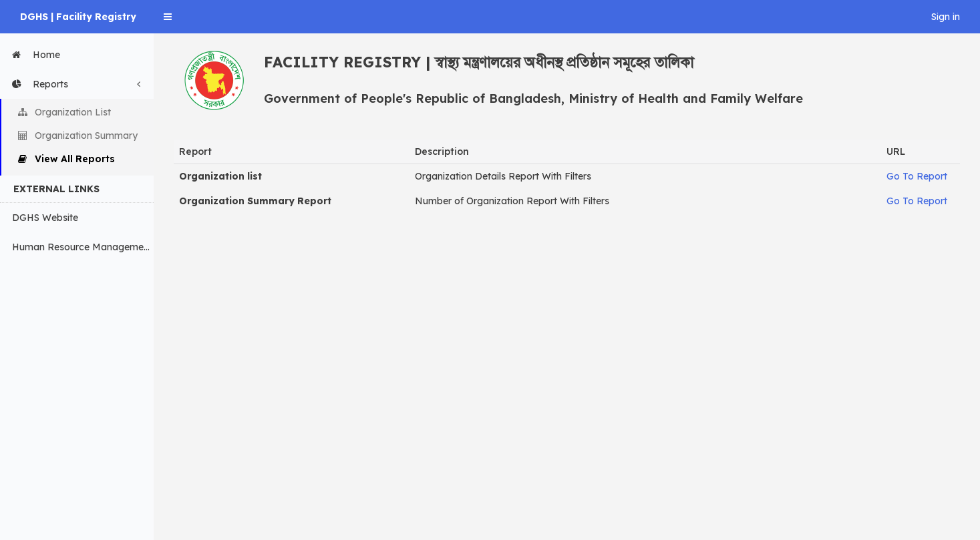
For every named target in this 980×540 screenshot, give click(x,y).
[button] (168, 17)
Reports (79, 84)
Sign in (946, 17)
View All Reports (66, 159)
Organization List (64, 112)
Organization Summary (78, 136)
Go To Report (917, 176)
